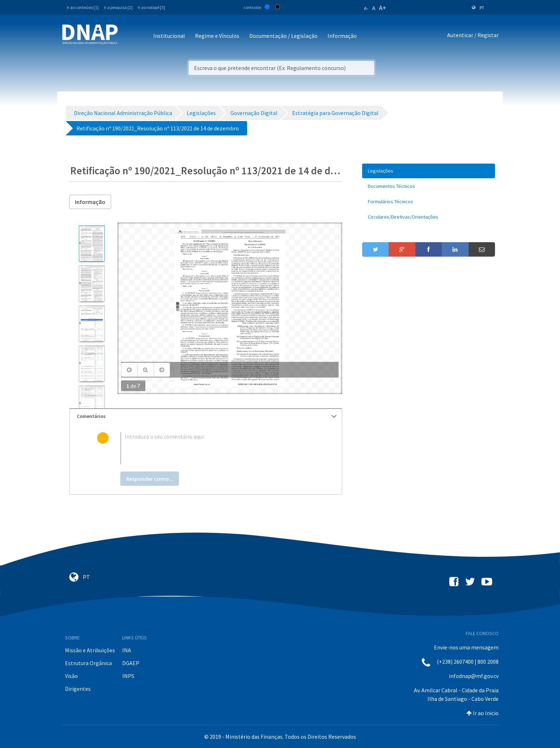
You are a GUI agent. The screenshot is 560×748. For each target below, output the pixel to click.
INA (127, 650)
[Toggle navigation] (128, 36)
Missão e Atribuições (90, 650)
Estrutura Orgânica (88, 663)
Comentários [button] (207, 416)
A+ (382, 8)
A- (366, 8)
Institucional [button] (169, 36)
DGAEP (131, 663)
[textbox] (217, 448)
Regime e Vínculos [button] (217, 36)
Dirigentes (78, 689)
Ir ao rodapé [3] (151, 7)
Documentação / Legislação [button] (283, 36)
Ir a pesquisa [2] (118, 7)
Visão (71, 676)
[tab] (206, 416)
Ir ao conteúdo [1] (83, 7)
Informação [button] (342, 36)
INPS (128, 676)
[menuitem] (429, 171)
